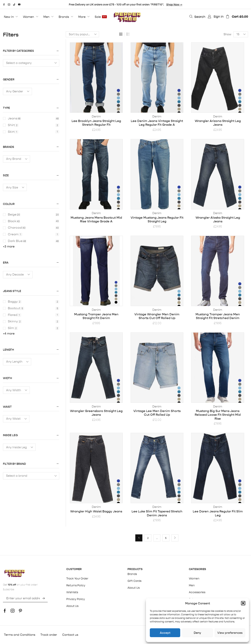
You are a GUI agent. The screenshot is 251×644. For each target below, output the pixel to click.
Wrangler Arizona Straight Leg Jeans (218, 123)
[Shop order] (82, 34)
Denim (96, 116)
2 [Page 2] (148, 538)
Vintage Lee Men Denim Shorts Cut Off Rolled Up (157, 413)
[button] (243, 603)
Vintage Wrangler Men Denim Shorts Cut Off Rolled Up (157, 316)
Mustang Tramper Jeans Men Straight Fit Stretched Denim (218, 316)
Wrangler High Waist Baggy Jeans (96, 511)
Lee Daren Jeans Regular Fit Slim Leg (218, 513)
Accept (165, 633)
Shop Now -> (174, 5)
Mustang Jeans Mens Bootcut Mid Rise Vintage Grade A (96, 219)
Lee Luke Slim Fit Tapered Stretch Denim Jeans (157, 513)
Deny (197, 633)
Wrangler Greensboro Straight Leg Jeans (96, 413)
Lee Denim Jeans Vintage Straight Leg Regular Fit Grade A (157, 123)
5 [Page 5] (166, 538)
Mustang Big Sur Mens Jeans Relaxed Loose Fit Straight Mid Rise (218, 415)
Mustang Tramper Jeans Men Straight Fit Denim (96, 316)
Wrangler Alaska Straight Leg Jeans (218, 219)
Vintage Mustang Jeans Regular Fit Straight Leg (157, 219)
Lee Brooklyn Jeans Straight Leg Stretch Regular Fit (96, 123)
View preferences (230, 633)
